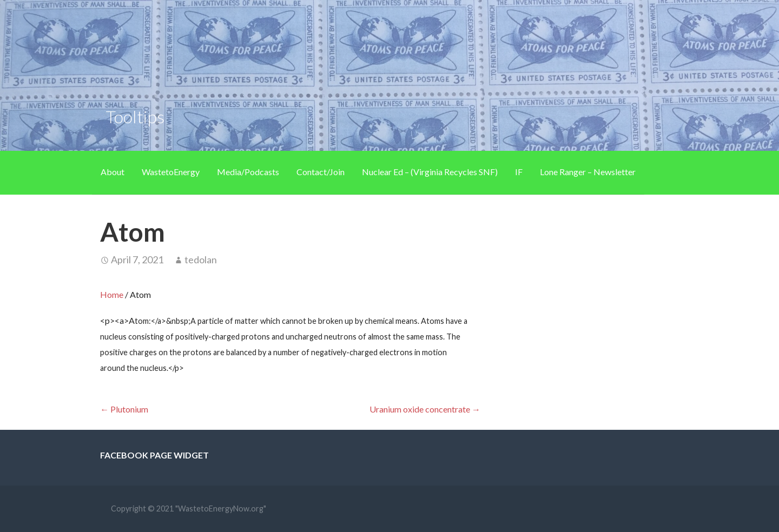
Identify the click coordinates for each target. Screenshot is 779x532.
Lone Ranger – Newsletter (588, 172)
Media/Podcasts (248, 172)
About (113, 172)
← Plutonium (124, 409)
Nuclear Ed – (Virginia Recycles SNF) (430, 172)
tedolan (201, 260)
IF (519, 172)
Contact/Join (321, 172)
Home (112, 294)
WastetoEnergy (171, 172)
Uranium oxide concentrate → (425, 409)
